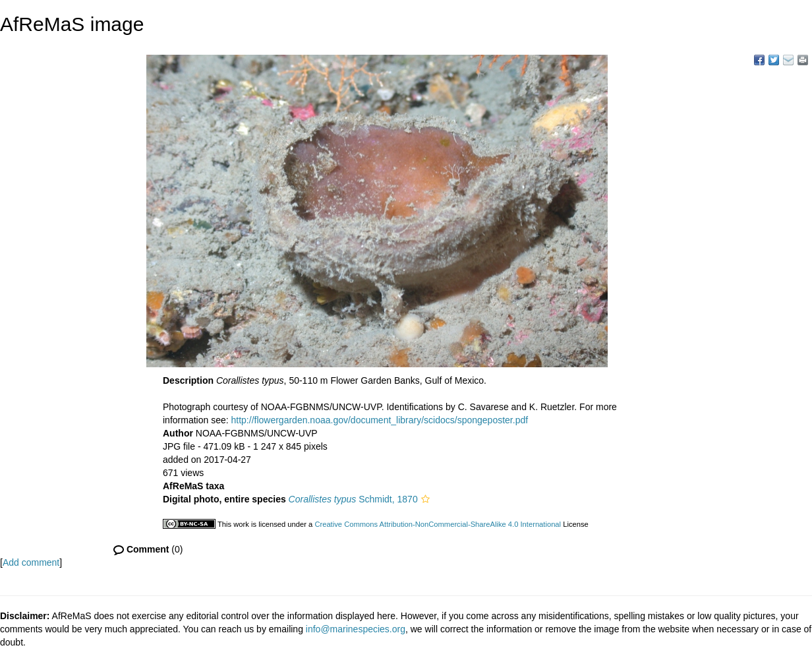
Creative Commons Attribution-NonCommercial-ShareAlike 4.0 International (438, 524)
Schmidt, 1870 (353, 499)
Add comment (31, 562)
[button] (425, 499)
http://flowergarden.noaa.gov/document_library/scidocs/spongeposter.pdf (380, 420)
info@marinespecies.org (356, 629)
